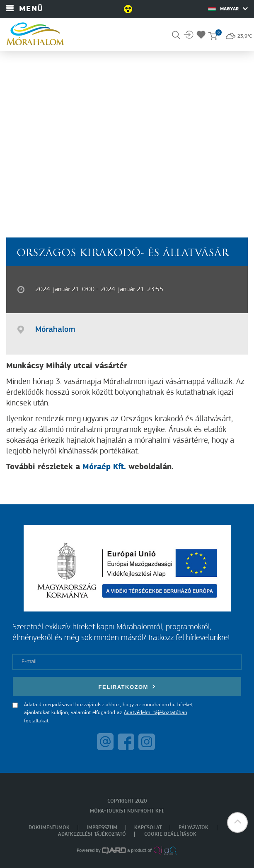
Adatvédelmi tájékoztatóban (156, 713)
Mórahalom (55, 330)
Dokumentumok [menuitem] (49, 828)
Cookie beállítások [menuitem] (170, 834)
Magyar (228, 9)
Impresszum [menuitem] (102, 828)
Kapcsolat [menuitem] (148, 828)
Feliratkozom (127, 687)
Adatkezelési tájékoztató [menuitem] (92, 834)
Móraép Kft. (104, 467)
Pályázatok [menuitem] (194, 828)
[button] (237, 822)
